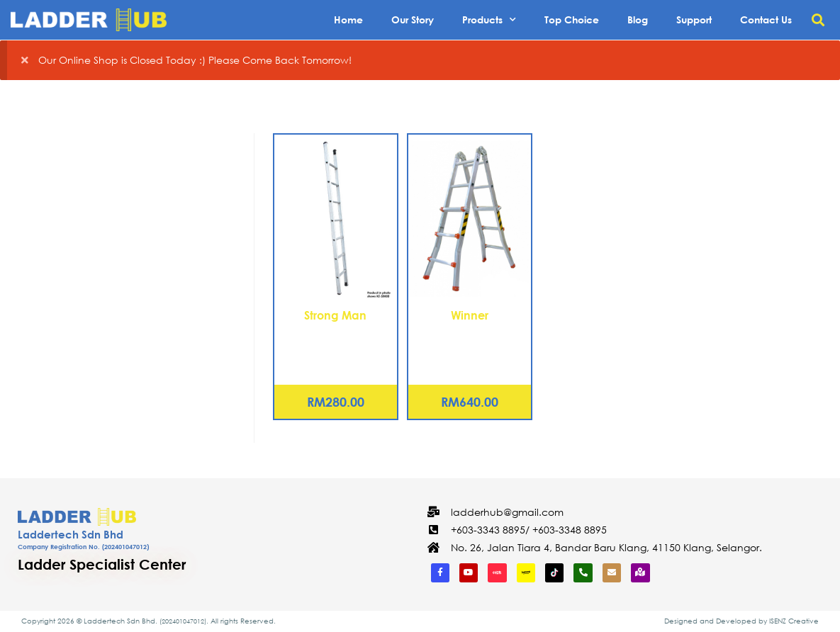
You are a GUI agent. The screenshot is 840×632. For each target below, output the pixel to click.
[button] (818, 20)
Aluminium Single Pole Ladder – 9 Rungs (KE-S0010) (336, 348)
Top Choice (572, 19)
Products (489, 20)
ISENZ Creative (794, 621)
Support (694, 19)
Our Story (413, 19)
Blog (638, 19)
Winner (470, 315)
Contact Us (766, 19)
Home (348, 19)
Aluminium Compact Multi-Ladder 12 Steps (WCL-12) (470, 348)
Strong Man (335, 315)
